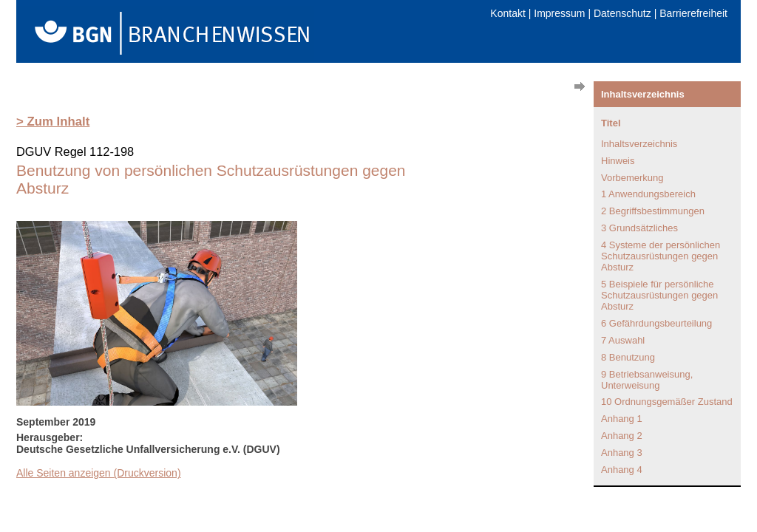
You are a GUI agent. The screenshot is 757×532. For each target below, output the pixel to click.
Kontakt (508, 13)
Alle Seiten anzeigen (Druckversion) (99, 473)
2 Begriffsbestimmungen (653, 211)
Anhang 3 (622, 453)
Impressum (559, 13)
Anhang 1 (622, 419)
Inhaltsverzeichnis (639, 144)
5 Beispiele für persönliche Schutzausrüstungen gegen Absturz (659, 295)
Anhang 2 (622, 436)
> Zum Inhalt (53, 122)
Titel (611, 123)
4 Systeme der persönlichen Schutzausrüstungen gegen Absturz (661, 256)
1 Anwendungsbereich (648, 194)
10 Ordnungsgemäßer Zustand (667, 402)
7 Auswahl (623, 340)
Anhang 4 (622, 470)
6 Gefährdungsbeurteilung (656, 323)
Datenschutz (622, 13)
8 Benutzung (628, 357)
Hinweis (618, 161)
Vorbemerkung (632, 178)
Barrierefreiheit (693, 13)
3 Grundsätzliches (639, 228)
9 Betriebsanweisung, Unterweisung (647, 380)
